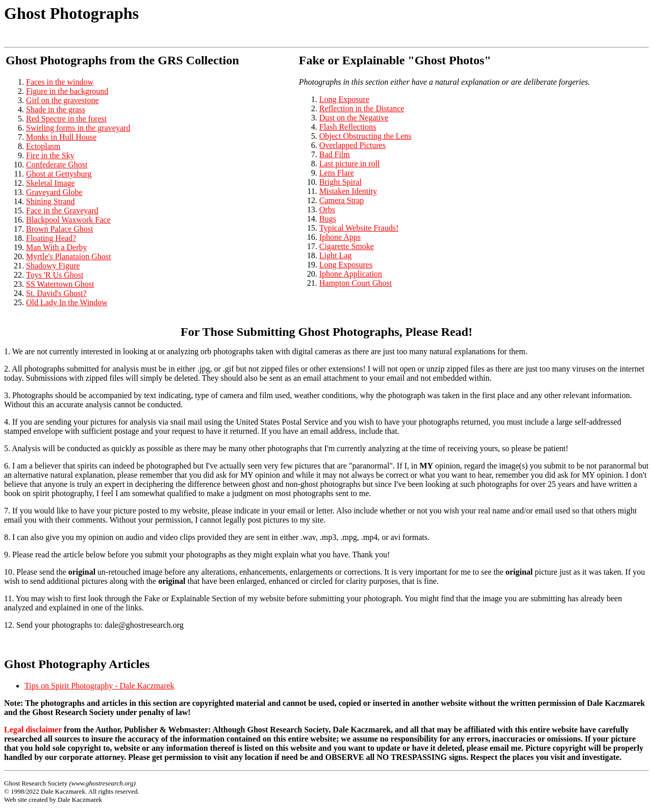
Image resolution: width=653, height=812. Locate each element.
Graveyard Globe (54, 192)
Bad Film (335, 154)
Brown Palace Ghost (60, 229)
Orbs (327, 210)
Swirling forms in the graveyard (78, 128)
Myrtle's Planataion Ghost (68, 256)
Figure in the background (67, 91)
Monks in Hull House (61, 137)
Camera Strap (342, 200)
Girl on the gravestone (62, 100)
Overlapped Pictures (353, 145)
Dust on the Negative (354, 118)
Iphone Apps (340, 237)
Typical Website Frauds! (359, 228)
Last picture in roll (350, 164)
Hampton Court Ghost (356, 283)
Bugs (328, 219)
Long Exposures (346, 265)
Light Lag (336, 255)
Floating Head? (51, 238)
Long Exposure (344, 99)
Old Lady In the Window (67, 302)
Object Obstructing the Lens (366, 136)
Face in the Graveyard (62, 211)
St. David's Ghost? (56, 293)
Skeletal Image (51, 183)
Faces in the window (60, 82)
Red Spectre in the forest (66, 119)
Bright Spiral (341, 182)
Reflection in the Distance (362, 108)
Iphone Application (351, 274)
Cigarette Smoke (347, 246)
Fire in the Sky (50, 155)
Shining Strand (51, 201)
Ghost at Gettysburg (59, 174)
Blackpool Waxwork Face (68, 220)
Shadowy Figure (53, 266)
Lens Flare (337, 173)
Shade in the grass (56, 109)
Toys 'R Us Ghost (55, 275)
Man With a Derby (56, 247)
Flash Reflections (348, 127)
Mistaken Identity (348, 191)
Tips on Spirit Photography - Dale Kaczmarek (99, 686)
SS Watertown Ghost (60, 284)
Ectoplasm (43, 146)
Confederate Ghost (57, 165)
